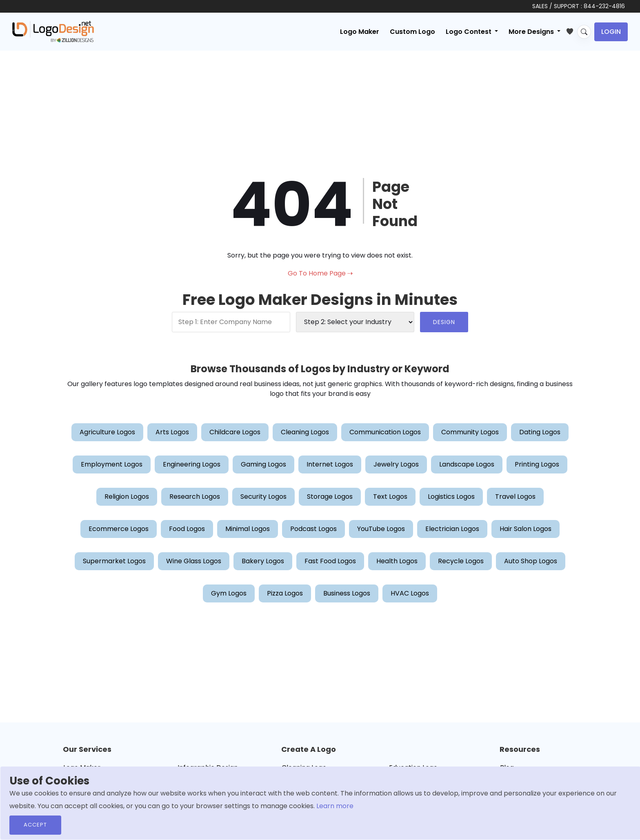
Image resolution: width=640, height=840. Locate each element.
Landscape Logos (467, 464)
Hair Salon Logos (526, 529)
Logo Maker (360, 32)
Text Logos (390, 497)
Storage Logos (330, 497)
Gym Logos (229, 593)
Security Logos (263, 497)
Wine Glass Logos (194, 561)
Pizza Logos (285, 593)
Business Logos (347, 593)
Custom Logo (412, 32)
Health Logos (397, 561)
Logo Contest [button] (469, 32)
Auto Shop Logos (531, 561)
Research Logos (195, 497)
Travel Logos (515, 497)
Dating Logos (540, 432)
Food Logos (187, 529)
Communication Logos (385, 432)
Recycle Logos (461, 561)
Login (611, 32)
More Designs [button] (532, 32)
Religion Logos (127, 497)
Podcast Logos (313, 529)
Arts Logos (172, 432)
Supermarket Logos (114, 561)
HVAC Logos (410, 593)
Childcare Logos (235, 432)
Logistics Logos (451, 497)
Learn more (335, 806)
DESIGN (444, 322)
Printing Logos (537, 464)
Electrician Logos (452, 529)
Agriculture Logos (107, 432)
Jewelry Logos (396, 464)
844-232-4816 (604, 6)
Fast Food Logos (330, 561)
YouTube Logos (381, 529)
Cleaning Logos (305, 432)
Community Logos (470, 432)
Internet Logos (330, 464)
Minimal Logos (248, 529)
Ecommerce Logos (119, 529)
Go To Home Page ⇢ (320, 273)
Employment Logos (112, 464)
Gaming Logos (263, 464)
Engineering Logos (192, 464)
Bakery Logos (263, 561)
